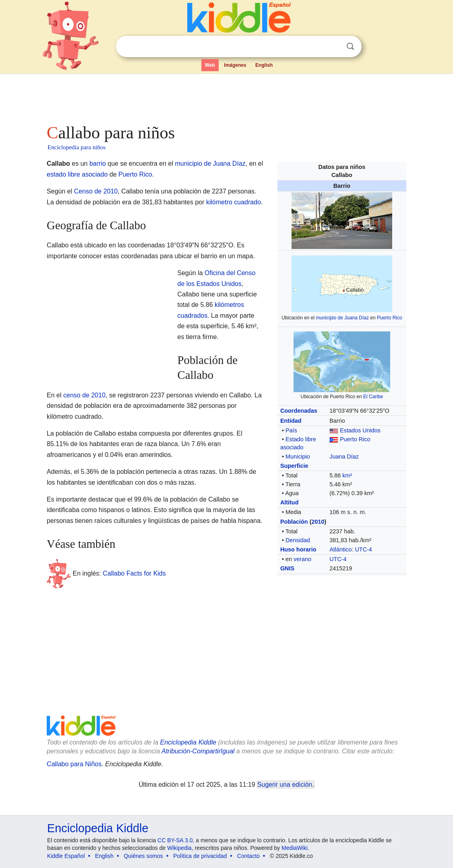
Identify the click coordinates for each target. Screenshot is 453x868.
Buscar (350, 46)
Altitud (290, 502)
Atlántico (340, 549)
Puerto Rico (390, 318)
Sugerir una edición (285, 785)
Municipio (298, 457)
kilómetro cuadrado (234, 202)
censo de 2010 (84, 395)
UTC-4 (363, 549)
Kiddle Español (66, 856)
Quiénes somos (143, 856)
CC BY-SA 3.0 (175, 840)
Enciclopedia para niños (77, 147)
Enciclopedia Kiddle (188, 742)
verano (302, 559)
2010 (318, 522)
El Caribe (373, 397)
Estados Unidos (360, 430)
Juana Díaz (344, 457)
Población (294, 522)
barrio (98, 164)
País (291, 430)
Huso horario (298, 549)
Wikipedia (179, 848)
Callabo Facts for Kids (134, 573)
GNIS (287, 568)
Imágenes (235, 65)
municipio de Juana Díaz (342, 318)
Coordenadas (299, 411)
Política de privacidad (200, 856)
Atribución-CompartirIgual (198, 751)
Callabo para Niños (74, 764)
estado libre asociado (77, 174)
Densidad (298, 540)
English (264, 65)
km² (347, 475)
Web (210, 65)
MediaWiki (295, 848)
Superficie (294, 466)
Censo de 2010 (96, 191)
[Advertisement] (226, 97)
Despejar (334, 47)
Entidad (291, 421)
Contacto (248, 856)
